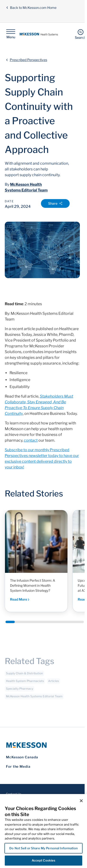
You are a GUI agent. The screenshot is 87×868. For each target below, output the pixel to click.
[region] (43, 831)
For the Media (18, 766)
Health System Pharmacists (25, 683)
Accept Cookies (44, 860)
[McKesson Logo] (42, 745)
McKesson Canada (22, 757)
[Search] (80, 34)
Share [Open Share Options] (55, 203)
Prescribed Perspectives (28, 60)
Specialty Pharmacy (20, 690)
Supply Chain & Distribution (24, 675)
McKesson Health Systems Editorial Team (34, 698)
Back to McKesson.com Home (31, 8)
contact (31, 440)
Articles (54, 683)
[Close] (81, 801)
